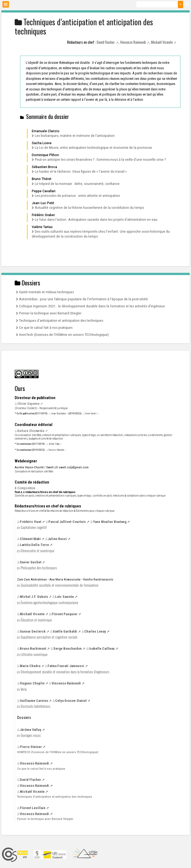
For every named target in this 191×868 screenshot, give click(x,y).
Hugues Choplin (32, 683)
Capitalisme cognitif (34, 527)
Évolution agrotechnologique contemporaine (49, 603)
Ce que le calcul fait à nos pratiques (46, 327)
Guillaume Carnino (34, 701)
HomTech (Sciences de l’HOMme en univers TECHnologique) (64, 334)
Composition (26, 488)
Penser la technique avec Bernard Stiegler (50, 313)
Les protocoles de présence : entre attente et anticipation (77, 195)
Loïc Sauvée (65, 597)
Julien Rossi (57, 539)
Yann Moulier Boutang (110, 522)
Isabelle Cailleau (102, 648)
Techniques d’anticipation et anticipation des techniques (61, 320)
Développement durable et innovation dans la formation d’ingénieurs (65, 672)
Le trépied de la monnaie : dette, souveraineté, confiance (77, 184)
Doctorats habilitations (35, 706)
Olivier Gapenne (28, 404)
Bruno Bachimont (33, 648)
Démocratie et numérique (37, 551)
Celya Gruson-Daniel (71, 701)
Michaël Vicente (162, 42)
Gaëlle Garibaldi (65, 631)
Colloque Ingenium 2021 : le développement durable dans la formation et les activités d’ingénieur (92, 306)
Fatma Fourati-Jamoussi (66, 666)
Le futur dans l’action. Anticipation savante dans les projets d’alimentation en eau (96, 219)
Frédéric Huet (31, 522)
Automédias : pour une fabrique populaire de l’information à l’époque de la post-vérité (83, 299)
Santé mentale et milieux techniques (46, 292)
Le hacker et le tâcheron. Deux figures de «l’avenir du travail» (81, 171)
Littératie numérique (34, 654)
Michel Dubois (34, 597)
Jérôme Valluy (54, 444)
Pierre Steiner (31, 747)
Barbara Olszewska (31, 431)
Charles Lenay (95, 631)
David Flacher (106, 42)
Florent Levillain (33, 808)
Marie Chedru (30, 666)
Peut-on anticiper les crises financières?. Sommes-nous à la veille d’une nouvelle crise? (100, 159)
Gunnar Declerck (33, 631)
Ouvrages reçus (31, 735)
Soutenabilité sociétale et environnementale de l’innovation (60, 585)
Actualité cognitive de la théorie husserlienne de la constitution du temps (89, 207)
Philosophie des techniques (39, 568)
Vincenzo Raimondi (133, 42)
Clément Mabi (30, 539)
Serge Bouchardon (58, 414)
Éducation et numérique (36, 620)
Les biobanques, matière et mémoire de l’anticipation (75, 135)
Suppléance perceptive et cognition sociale (49, 637)
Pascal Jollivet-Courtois (67, 522)
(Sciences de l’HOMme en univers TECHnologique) (58, 752)
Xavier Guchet (91, 414)
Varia (24, 689)
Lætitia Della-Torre (34, 545)
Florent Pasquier (65, 614)
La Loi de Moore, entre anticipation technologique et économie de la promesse (93, 147)
